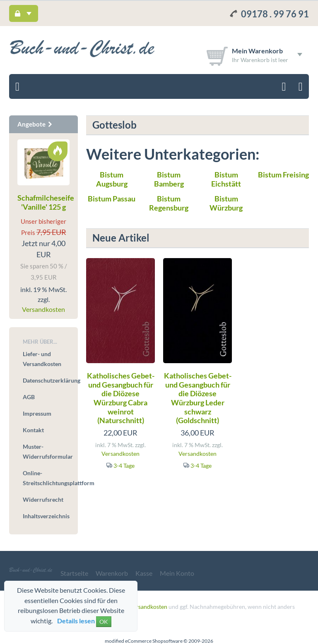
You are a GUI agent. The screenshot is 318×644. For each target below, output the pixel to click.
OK (104, 621)
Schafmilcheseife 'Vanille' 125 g (46, 202)
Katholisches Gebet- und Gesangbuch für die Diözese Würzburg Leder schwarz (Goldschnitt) (198, 398)
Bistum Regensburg (169, 203)
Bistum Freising (283, 175)
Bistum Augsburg (112, 179)
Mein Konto (177, 573)
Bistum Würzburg (226, 203)
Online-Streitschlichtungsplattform (46, 478)
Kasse (144, 573)
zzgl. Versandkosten (142, 607)
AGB (29, 397)
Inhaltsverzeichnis (46, 516)
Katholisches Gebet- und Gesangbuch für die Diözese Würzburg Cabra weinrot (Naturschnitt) (121, 398)
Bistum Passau (112, 199)
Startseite (74, 573)
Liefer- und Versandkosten (42, 359)
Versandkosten (120, 454)
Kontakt (33, 430)
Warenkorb (112, 573)
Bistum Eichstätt (226, 179)
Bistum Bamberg (169, 179)
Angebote (35, 124)
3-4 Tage (124, 466)
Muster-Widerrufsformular (46, 451)
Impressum (37, 413)
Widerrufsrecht (43, 499)
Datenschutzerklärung (46, 380)
